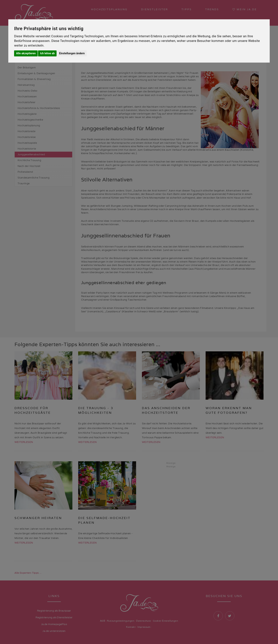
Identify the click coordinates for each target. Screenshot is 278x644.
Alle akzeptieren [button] (26, 53)
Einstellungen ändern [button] (72, 53)
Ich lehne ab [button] (47, 53)
